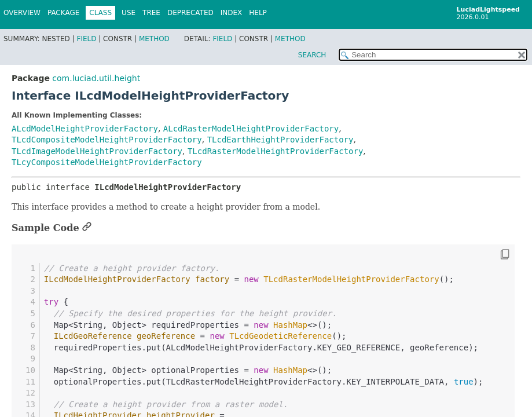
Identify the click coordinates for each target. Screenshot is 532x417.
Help (258, 13)
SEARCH (312, 55)
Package (63, 13)
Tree (151, 13)
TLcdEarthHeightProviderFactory (280, 140)
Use (129, 13)
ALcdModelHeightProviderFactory (85, 129)
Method (154, 39)
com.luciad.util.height (96, 78)
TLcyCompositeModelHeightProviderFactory (107, 162)
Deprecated (190, 13)
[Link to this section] (87, 228)
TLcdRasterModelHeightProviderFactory (275, 151)
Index (232, 13)
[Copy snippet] (494, 255)
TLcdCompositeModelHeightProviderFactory (107, 140)
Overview (22, 13)
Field (86, 39)
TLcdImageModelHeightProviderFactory (97, 151)
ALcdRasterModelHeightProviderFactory (251, 129)
